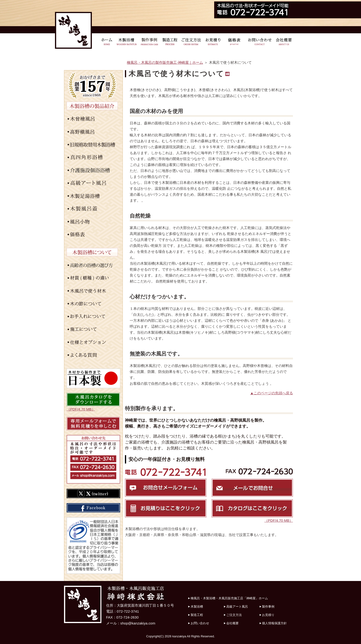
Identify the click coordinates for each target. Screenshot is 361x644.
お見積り (268, 615)
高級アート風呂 (237, 607)
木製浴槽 (197, 607)
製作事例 (268, 607)
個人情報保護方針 (274, 623)
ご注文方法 (234, 615)
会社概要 (232, 623)
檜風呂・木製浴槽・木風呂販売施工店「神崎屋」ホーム (229, 598)
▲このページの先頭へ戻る (272, 393)
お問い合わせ (200, 623)
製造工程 (197, 615)
